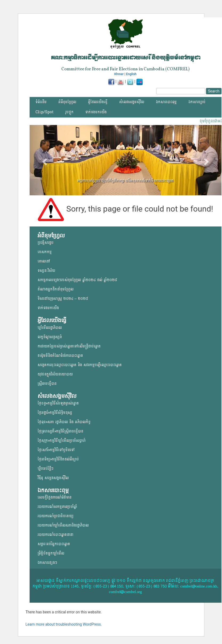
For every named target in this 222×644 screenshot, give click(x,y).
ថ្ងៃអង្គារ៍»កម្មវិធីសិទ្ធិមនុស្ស (55, 413)
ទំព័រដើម (41, 102)
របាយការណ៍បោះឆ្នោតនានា (55, 535)
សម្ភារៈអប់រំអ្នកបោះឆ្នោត (54, 544)
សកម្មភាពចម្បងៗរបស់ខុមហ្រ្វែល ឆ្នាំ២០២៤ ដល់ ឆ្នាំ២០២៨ (77, 280)
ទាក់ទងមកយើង (96, 112)
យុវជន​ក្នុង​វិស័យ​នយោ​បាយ (55, 374)
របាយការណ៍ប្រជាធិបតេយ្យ (55, 516)
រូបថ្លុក (69, 112)
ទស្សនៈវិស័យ (46, 271)
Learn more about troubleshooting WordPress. (64, 624)
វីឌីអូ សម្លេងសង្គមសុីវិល (53, 478)
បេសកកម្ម (45, 252)
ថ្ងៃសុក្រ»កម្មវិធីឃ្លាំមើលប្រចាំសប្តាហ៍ (62, 441)
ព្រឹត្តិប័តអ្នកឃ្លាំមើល (51, 553)
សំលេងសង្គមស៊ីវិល (132, 102)
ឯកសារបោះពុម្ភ (166, 102)
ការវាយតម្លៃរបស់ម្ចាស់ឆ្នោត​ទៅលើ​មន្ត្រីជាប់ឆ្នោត (69, 346)
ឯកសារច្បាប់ (197, 102)
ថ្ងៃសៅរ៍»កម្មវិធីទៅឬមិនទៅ (56, 450)
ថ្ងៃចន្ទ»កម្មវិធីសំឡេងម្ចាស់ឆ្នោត (58, 403)
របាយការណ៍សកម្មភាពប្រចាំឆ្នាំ (57, 507)
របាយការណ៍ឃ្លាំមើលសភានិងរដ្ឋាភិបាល (63, 525)
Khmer (119, 74)
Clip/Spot (45, 112)
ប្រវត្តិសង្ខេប (46, 243)
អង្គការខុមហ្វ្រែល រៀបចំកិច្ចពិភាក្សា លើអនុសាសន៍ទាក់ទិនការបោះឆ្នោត (125, 180)
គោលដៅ (44, 261)
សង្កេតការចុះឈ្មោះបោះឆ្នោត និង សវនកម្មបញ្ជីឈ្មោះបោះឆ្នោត (80, 365)
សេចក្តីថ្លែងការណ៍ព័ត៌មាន (55, 497)
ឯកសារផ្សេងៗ (47, 563)
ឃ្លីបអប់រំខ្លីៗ (45, 469)
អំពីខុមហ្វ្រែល (67, 102)
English (131, 74)
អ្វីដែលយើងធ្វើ (98, 102)
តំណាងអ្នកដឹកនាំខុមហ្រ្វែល (56, 289)
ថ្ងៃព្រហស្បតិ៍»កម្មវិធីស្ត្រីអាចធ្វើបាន (60, 431)
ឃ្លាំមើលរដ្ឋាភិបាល (50, 328)
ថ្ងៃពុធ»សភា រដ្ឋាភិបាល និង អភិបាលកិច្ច (64, 422)
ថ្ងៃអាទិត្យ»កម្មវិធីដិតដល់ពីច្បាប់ (58, 459)
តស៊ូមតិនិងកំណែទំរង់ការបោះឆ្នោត (60, 356)
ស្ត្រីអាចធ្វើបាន (47, 384)
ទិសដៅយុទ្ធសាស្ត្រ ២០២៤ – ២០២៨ (63, 299)
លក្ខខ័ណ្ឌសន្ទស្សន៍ (50, 337)
